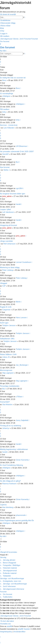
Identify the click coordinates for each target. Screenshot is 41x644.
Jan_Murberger (22, 365)
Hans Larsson (21, 318)
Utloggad (3, 283)
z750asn (19, 397)
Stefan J (7, 170)
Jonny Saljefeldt (22, 420)
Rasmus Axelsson (9, 484)
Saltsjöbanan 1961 (7, 339)
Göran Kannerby (22, 460)
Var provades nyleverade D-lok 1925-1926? (17, 152)
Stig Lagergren (8, 373)
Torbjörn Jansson (9, 325)
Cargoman (6, 310)
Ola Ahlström (7, 405)
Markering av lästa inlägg (10, 267)
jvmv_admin (7, 196)
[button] (0, 65)
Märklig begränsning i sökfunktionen (14, 449)
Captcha (3, 505)
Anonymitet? (5, 402)
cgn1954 (19, 188)
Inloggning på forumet (8, 225)
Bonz (4, 80)
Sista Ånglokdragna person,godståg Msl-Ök (17, 521)
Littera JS (6, 357)
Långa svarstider (6, 241)
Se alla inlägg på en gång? (10, 481)
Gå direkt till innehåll (8, 14)
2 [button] (0, 62)
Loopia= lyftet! (5, 209)
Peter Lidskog (8, 270)
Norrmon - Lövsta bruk (9, 125)
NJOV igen (4, 323)
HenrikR (5, 154)
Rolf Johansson (10, 244)
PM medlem (5, 109)
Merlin (18, 302)
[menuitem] (8, 23)
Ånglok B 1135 (6, 307)
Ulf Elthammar (21, 146)
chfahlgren (6, 96)
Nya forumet (5, 167)
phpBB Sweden (24, 629)
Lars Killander (9, 128)
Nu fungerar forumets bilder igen (13, 194)
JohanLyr (6, 428)
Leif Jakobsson (8, 212)
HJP (4, 286)
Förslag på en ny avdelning (10, 426)
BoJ (17, 162)
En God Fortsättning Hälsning (11, 465)
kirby (4, 112)
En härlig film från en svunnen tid (13, 78)
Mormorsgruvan (6, 370)
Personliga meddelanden (10, 386)
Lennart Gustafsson (24, 262)
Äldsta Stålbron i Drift (8, 354)
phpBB (9, 626)
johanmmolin (21, 515)
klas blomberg (8, 507)
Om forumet (7, 47)
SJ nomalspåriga (7, 94)
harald (18, 204)
